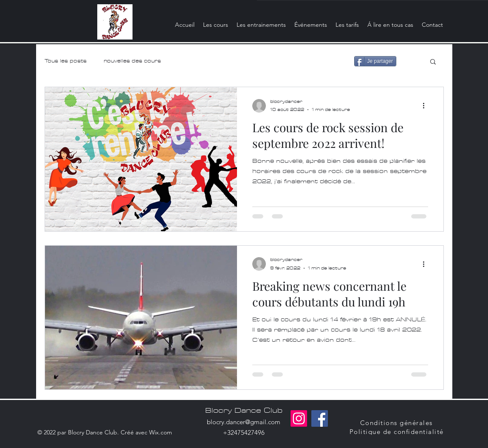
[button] (433, 62)
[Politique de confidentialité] (398, 432)
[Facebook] (320, 418)
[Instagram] (299, 418)
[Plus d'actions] (427, 106)
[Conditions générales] (397, 422)
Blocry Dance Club (244, 410)
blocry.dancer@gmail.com (244, 422)
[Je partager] (375, 61)
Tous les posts (66, 61)
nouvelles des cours (132, 61)
